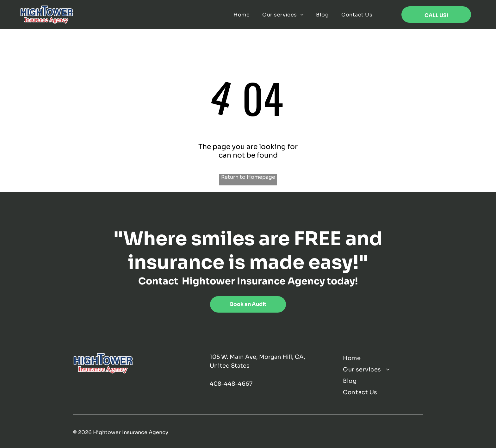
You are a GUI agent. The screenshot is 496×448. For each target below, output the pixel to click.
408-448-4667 (231, 384)
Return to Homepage (248, 177)
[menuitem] (242, 15)
